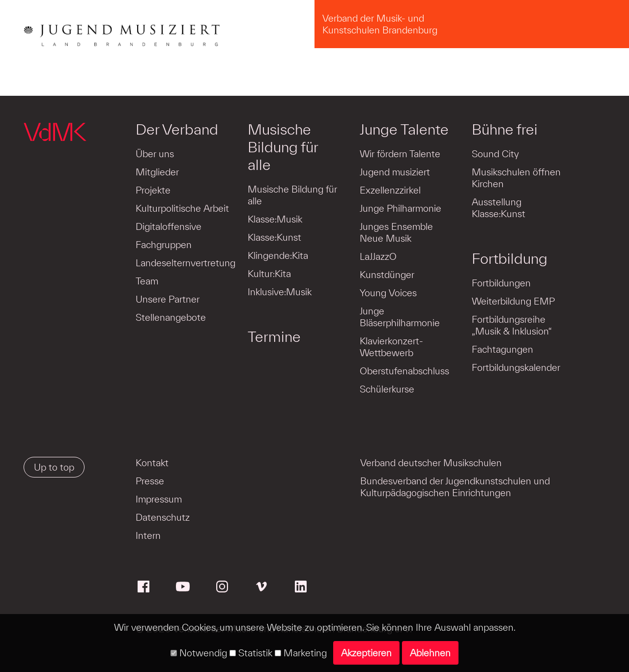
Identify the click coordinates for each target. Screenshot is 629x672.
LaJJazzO (378, 256)
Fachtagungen (502, 349)
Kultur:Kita (269, 274)
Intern (148, 535)
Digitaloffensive (169, 226)
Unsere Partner (168, 299)
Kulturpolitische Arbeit (182, 208)
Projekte (153, 190)
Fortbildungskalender (516, 367)
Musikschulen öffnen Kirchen (516, 178)
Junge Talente (404, 129)
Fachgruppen (164, 245)
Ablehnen (430, 653)
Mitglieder (157, 172)
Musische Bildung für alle (283, 147)
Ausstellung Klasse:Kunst (499, 208)
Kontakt (152, 463)
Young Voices (388, 293)
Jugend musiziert (395, 172)
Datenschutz (163, 517)
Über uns (155, 154)
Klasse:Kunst (274, 237)
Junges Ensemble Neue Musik (396, 232)
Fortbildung (510, 258)
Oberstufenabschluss (404, 371)
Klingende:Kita (278, 255)
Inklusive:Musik (280, 292)
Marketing (301, 653)
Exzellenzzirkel (390, 190)
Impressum (159, 499)
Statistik (251, 653)
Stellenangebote (171, 317)
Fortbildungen (501, 283)
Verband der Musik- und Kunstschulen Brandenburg (380, 24)
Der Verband (177, 129)
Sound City (495, 154)
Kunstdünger (387, 275)
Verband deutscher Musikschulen (431, 463)
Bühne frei (505, 129)
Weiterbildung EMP (513, 301)
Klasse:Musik (275, 219)
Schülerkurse (387, 389)
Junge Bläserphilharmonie (400, 317)
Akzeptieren (366, 653)
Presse (150, 481)
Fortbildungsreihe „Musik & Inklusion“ (512, 325)
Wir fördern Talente (400, 154)
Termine (274, 336)
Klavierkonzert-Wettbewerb (391, 347)
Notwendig (199, 653)
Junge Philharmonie (400, 208)
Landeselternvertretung (186, 263)
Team (147, 281)
